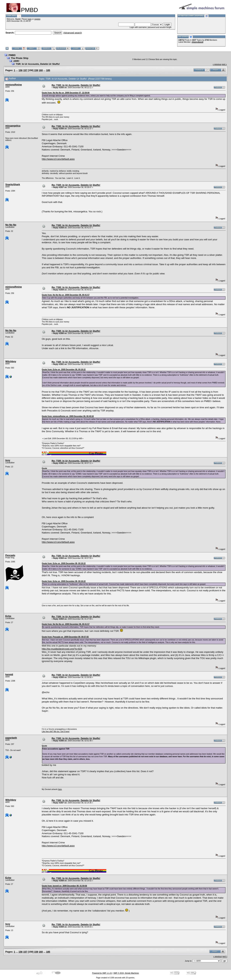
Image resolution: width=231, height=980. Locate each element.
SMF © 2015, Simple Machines (126, 973)
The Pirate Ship (20, 58)
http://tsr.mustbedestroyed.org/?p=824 (62, 649)
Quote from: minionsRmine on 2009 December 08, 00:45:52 (68, 416)
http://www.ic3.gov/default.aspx (58, 159)
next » (224, 64)
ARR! (16, 61)
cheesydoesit (197, 42)
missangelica (13, 126)
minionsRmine (14, 85)
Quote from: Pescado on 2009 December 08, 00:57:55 (65, 637)
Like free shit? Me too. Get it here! (56, 732)
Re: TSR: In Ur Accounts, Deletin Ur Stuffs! (76, 85)
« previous (217, 64)
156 (21, 70)
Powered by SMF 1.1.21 (102, 973)
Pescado (10, 555)
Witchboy (11, 361)
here (60, 789)
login (30, 19)
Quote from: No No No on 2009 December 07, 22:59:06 (66, 93)
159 (36, 70)
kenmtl (9, 674)
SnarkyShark (13, 184)
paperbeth (11, 738)
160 (41, 70)
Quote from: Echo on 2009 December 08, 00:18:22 (64, 369)
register (37, 19)
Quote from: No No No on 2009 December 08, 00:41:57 (66, 295)
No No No (11, 225)
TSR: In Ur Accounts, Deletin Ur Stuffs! (38, 64)
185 (48, 70)
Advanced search (73, 33)
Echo (8, 616)
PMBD (12, 55)
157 (25, 70)
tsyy (8, 460)
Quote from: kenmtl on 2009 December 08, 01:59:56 (64, 886)
